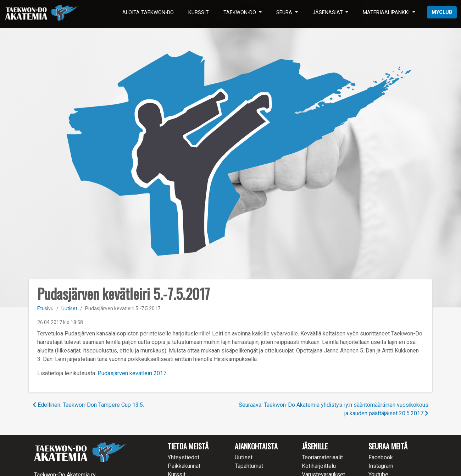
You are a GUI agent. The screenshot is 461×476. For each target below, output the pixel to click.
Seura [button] (285, 13)
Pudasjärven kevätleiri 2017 (132, 373)
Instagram (381, 466)
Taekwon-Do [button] (240, 13)
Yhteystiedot (184, 457)
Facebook (381, 457)
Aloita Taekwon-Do (148, 13)
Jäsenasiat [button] (328, 13)
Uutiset (69, 308)
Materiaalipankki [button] (387, 13)
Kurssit (199, 13)
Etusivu (45, 308)
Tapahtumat (249, 466)
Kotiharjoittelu (319, 466)
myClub (442, 12)
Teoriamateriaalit (322, 457)
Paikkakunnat (184, 466)
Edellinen (88, 405)
